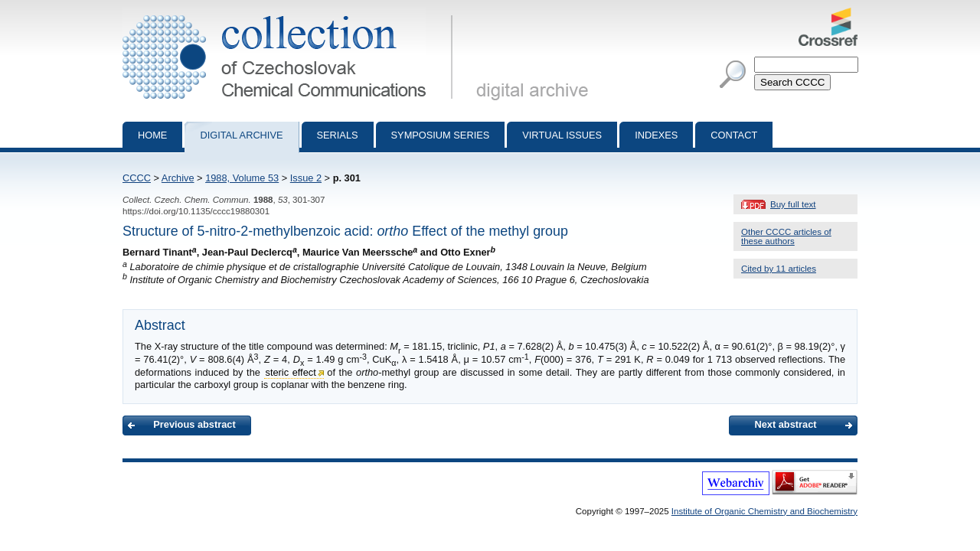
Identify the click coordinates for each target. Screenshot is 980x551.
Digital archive (241, 135)
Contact (734, 135)
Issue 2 (306, 178)
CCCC (137, 178)
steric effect (291, 372)
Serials (338, 135)
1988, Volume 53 (242, 178)
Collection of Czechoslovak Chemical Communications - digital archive (291, 14)
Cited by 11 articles (779, 269)
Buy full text (793, 204)
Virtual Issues (562, 135)
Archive (178, 178)
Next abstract (785, 424)
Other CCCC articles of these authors (786, 236)
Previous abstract (194, 424)
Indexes (656, 135)
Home (152, 135)
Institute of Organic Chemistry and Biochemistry (764, 511)
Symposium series (441, 135)
